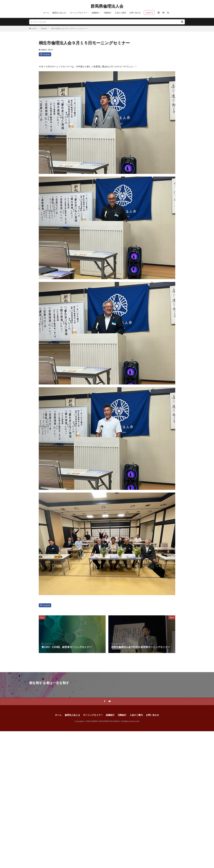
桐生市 (50, 50)
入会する (149, 13)
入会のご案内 (120, 13)
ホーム (46, 13)
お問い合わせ (135, 13)
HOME (34, 29)
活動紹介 (108, 13)
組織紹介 (96, 13)
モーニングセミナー (79, 13)
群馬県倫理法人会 (107, 6)
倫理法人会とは (59, 13)
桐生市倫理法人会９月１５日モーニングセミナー (69, 29)
